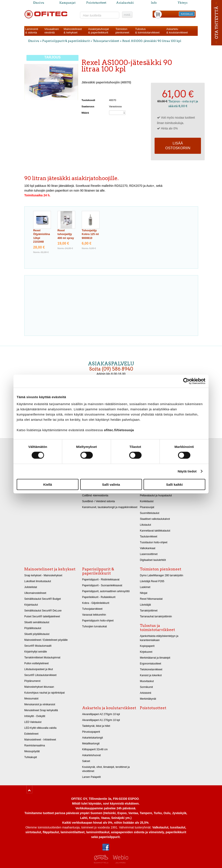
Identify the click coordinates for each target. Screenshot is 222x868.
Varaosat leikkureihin (94, 615)
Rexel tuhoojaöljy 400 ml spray (66, 234)
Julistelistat (31, 587)
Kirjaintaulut (31, 605)
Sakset (86, 761)
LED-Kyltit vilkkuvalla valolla (40, 728)
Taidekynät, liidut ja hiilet (96, 726)
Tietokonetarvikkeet (151, 669)
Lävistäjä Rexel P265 (152, 581)
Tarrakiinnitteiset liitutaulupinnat (42, 658)
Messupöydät (32, 751)
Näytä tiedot (187, 471)
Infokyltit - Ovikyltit (35, 716)
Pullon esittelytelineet (36, 663)
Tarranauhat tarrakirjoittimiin (156, 616)
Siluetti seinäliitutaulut (37, 622)
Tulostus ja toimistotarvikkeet (157, 628)
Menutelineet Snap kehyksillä (41, 710)
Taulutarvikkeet (149, 537)
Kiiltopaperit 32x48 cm (95, 749)
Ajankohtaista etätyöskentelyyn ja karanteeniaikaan (159, 638)
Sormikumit (146, 687)
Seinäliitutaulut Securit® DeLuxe (43, 611)
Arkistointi (145, 693)
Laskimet (145, 587)
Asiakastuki (125, 3)
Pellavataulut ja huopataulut (156, 495)
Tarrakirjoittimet (149, 611)
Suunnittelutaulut (149, 513)
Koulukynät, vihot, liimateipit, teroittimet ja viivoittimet (106, 769)
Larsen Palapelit (91, 777)
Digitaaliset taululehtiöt (153, 560)
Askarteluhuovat (91, 755)
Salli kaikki (174, 484)
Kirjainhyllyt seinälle (36, 652)
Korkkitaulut (147, 501)
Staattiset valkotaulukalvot (155, 519)
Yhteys (183, 3)
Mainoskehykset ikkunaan (39, 687)
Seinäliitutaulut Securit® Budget (43, 599)
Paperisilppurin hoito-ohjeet (98, 621)
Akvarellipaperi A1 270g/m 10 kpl (101, 720)
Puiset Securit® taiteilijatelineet (42, 616)
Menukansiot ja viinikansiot (40, 704)
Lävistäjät (145, 605)
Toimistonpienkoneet (122, 31)
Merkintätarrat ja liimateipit (155, 658)
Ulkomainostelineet (35, 593)
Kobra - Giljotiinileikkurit (96, 603)
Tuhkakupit (31, 757)
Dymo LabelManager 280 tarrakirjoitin (162, 575)
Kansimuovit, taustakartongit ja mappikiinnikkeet (110, 507)
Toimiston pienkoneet (161, 569)
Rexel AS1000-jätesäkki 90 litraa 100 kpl (152, 41)
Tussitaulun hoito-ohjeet (154, 542)
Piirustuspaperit (91, 732)
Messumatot (31, 699)
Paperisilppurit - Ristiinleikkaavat (101, 580)
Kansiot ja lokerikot (151, 675)
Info (154, 3)
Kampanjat (67, 3)
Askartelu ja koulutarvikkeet (109, 708)
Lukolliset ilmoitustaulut (38, 581)
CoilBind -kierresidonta (95, 495)
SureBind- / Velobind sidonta (99, 501)
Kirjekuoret (146, 652)
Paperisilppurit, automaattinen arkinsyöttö (106, 591)
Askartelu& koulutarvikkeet (177, 31)
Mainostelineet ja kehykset (50, 569)
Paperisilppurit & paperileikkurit (66, 41)
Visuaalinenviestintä (51, 31)
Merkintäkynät (148, 699)
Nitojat (144, 593)
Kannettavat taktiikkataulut (155, 531)
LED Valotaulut (33, 722)
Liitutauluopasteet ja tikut (39, 669)
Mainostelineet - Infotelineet (40, 740)
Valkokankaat (148, 548)
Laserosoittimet (149, 554)
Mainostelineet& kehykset (73, 31)
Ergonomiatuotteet (150, 664)
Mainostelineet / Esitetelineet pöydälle (46, 640)
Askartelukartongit (93, 738)
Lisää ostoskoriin (178, 146)
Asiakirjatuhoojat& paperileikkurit (98, 31)
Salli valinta (111, 484)
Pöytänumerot (32, 681)
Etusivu (39, 3)
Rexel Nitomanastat (151, 599)
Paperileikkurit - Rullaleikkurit (99, 597)
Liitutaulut (145, 525)
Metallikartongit (91, 744)
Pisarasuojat (147, 507)
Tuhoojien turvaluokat (95, 626)
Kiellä (47, 484)
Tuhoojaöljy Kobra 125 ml (90, 234)
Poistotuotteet (96, 3)
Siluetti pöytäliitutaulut (37, 634)
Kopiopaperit (147, 646)
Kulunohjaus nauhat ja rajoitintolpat (44, 693)
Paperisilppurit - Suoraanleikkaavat (102, 585)
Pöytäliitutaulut (33, 628)
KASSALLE (187, 14)
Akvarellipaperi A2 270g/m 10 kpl (101, 714)
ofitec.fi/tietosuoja (119, 430)
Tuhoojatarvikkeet (106, 41)
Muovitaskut (147, 681)
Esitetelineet (31, 734)
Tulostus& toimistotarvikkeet (147, 31)
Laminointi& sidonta (32, 31)
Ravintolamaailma (35, 745)
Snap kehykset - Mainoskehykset (43, 575)
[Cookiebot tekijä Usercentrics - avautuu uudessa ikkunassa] (186, 381)
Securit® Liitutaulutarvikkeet (40, 675)
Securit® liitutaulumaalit (38, 646)
